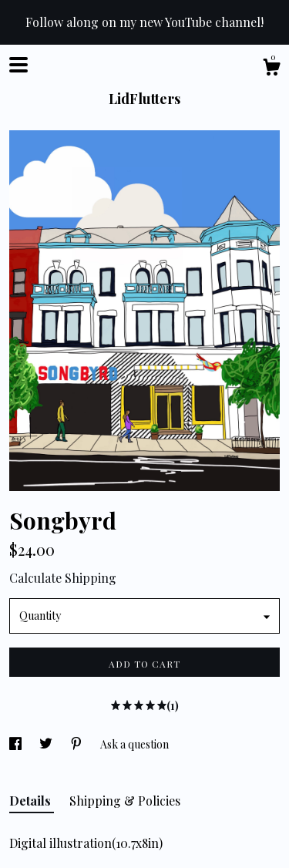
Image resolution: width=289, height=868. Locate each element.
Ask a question (134, 744)
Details (32, 801)
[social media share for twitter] (47, 744)
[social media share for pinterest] (77, 744)
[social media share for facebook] (17, 744)
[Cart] (271, 69)
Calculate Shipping (63, 578)
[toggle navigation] (18, 65)
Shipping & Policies (125, 801)
